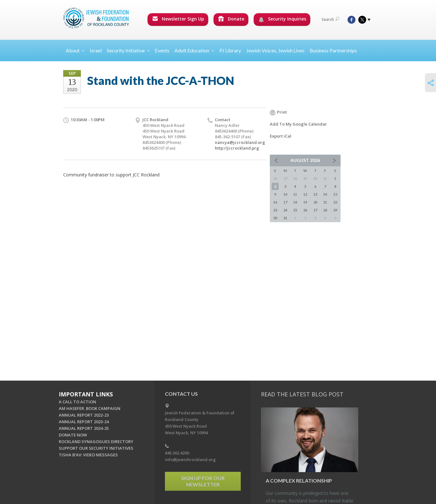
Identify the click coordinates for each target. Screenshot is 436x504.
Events (162, 50)
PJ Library (230, 50)
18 (295, 202)
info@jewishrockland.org (190, 460)
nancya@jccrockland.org (240, 142)
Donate (231, 19)
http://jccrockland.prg (237, 148)
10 (285, 194)
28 (325, 210)
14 (325, 194)
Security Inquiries (282, 19)
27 (315, 210)
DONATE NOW (73, 435)
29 (335, 210)
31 (285, 218)
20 (315, 202)
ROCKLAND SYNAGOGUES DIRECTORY (96, 442)
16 (275, 202)
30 (275, 218)
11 (295, 194)
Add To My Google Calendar (298, 124)
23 (275, 210)
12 (305, 194)
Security (128, 50)
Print (278, 112)
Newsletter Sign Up (178, 19)
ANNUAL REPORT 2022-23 (84, 415)
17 (285, 202)
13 (315, 194)
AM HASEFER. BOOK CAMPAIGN (90, 408)
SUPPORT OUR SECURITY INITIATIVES (96, 448)
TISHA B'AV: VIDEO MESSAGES (88, 455)
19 (305, 202)
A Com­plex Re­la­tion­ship (299, 480)
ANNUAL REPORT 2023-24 (84, 422)
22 (335, 202)
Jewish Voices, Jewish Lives (275, 50)
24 (285, 210)
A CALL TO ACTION (77, 402)
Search (330, 19)
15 (335, 194)
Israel (96, 50)
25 (295, 210)
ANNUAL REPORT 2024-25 (84, 428)
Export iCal (281, 136)
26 (305, 210)
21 (325, 202)
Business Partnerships (333, 50)
